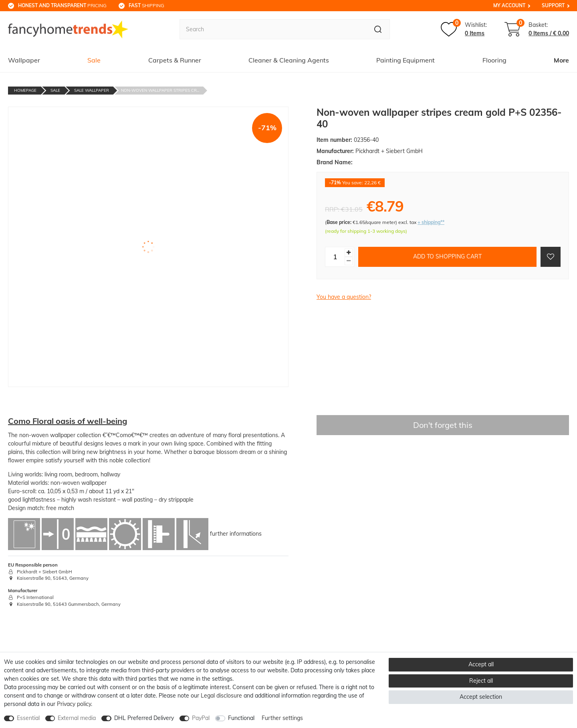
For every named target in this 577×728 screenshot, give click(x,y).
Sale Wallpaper (92, 90)
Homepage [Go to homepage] (25, 90)
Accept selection (481, 697)
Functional (241, 718)
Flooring (494, 60)
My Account (509, 5)
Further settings (282, 718)
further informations (236, 533)
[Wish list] (464, 29)
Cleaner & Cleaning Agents (289, 60)
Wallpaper (24, 60)
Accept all (481, 664)
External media (77, 718)
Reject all (481, 681)
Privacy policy (74, 704)
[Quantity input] (335, 257)
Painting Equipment (406, 60)
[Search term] (273, 29)
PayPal (201, 718)
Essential (28, 718)
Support (553, 5)
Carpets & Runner (175, 60)
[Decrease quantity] (349, 261)
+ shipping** (431, 222)
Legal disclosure (221, 696)
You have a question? (344, 297)
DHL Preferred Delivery (144, 718)
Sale (94, 60)
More (561, 60)
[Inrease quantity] (349, 253)
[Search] (378, 29)
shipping (146, 5)
